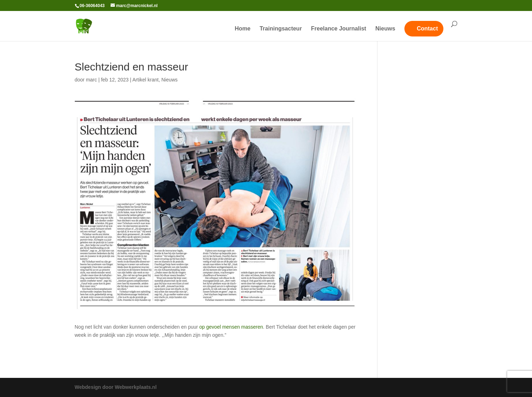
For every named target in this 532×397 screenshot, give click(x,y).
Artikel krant (145, 80)
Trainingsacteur (281, 29)
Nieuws (385, 29)
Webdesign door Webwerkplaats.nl (116, 387)
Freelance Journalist (339, 29)
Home (242, 29)
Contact (427, 29)
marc (91, 80)
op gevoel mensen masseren (231, 327)
